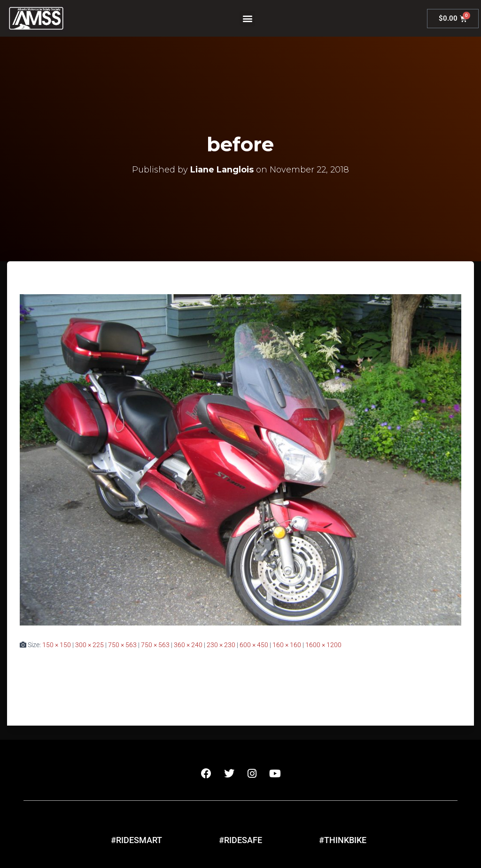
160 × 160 (287, 645)
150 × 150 (57, 645)
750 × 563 (122, 645)
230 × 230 (221, 645)
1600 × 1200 (323, 645)
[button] (247, 19)
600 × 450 (254, 645)
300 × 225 (89, 645)
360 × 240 (188, 645)
